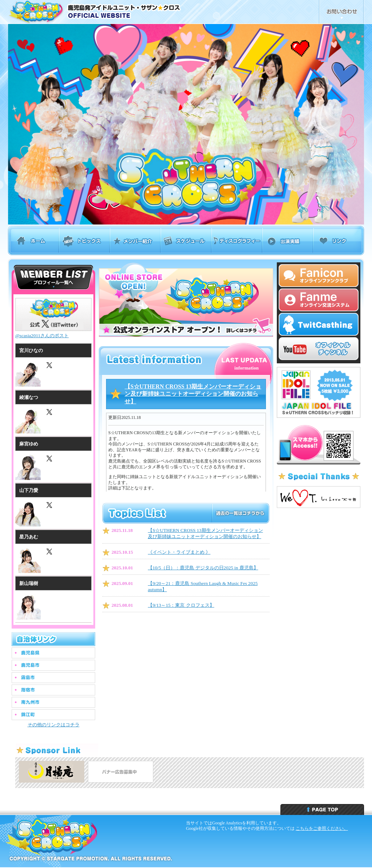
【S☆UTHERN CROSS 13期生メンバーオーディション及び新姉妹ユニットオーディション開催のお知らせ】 (193, 394)
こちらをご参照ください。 (322, 828)
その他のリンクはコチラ (54, 725)
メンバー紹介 (135, 241)
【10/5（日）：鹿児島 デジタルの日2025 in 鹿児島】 (203, 568)
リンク (339, 241)
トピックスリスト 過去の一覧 (240, 513)
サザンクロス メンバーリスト (53, 277)
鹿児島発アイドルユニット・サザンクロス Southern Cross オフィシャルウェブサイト (114, 12)
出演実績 (288, 241)
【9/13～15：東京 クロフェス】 (181, 605)
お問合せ (342, 12)
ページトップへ (322, 810)
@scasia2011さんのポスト (42, 336)
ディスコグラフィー (237, 241)
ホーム (33, 241)
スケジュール (186, 241)
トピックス (84, 241)
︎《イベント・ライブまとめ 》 (179, 552)
